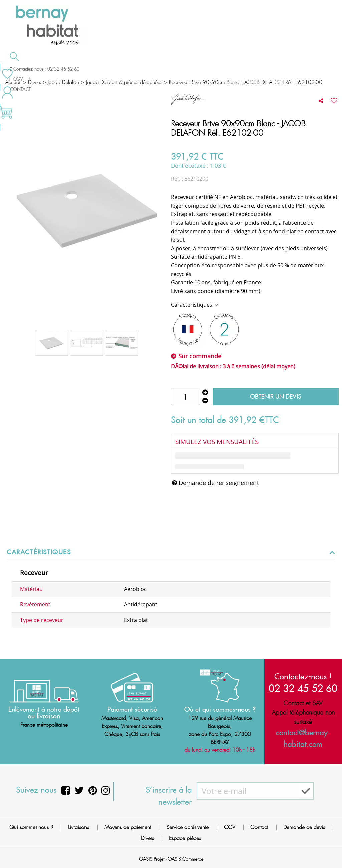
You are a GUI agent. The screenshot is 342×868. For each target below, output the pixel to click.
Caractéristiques (192, 305)
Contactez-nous (257, 68)
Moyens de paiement (128, 827)
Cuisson (136, 69)
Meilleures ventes (31, 82)
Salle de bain (31, 69)
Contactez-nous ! (303, 676)
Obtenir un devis (276, 397)
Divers (147, 838)
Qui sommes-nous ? (31, 827)
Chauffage (88, 69)
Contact (259, 827)
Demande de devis (193, 68)
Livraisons (78, 827)
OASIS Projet (152, 859)
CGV (230, 827)
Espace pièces (185, 838)
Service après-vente (188, 827)
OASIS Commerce (186, 859)
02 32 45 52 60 (303, 688)
